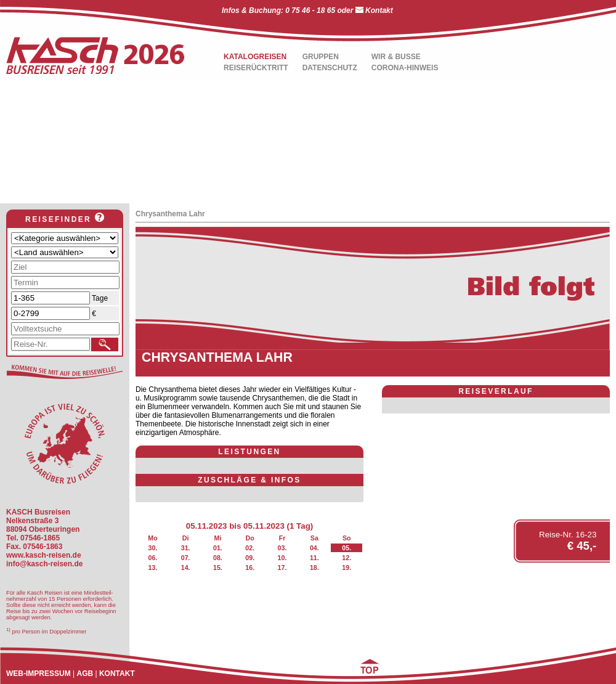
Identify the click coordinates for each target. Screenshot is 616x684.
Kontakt (379, 10)
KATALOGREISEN (255, 57)
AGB (85, 674)
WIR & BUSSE (396, 57)
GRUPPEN (321, 57)
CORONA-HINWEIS (405, 68)
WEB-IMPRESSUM (38, 674)
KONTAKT (117, 674)
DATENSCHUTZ (330, 68)
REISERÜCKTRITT (256, 68)
